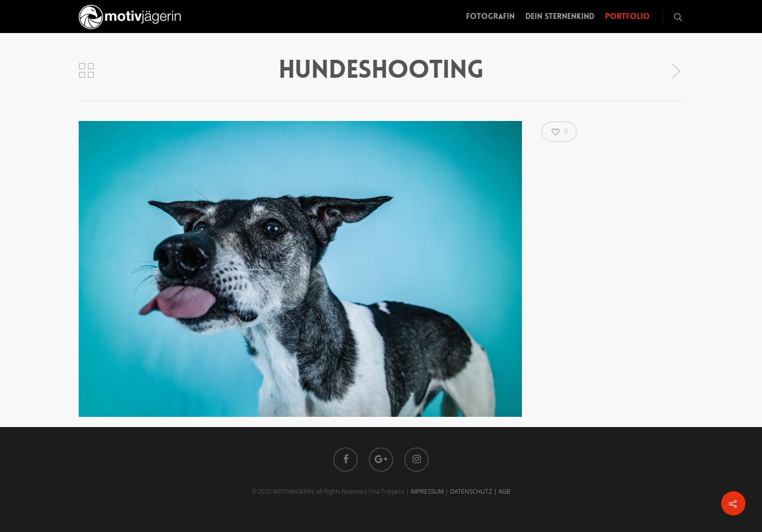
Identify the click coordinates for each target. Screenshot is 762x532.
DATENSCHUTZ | (474, 491)
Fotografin (490, 16)
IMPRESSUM (427, 491)
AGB (504, 491)
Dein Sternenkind (560, 16)
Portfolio (627, 16)
